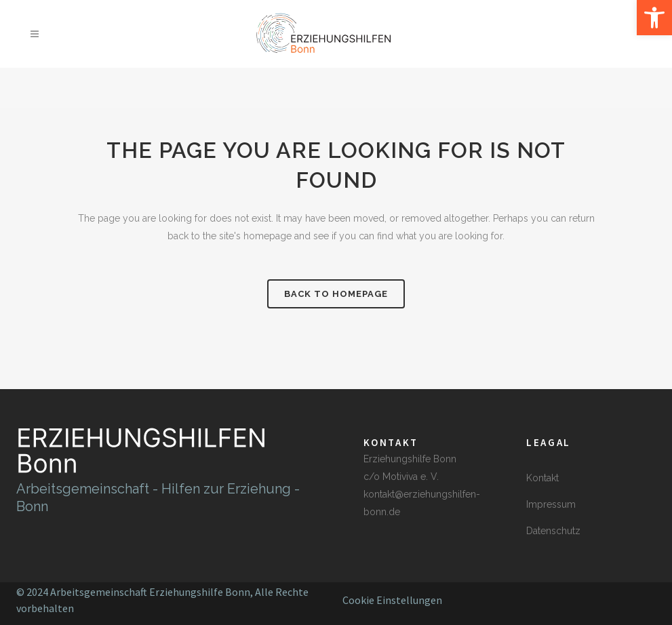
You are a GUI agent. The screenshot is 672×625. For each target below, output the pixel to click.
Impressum (551, 504)
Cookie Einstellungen (392, 600)
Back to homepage (336, 294)
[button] (654, 18)
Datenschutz (553, 531)
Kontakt (542, 478)
